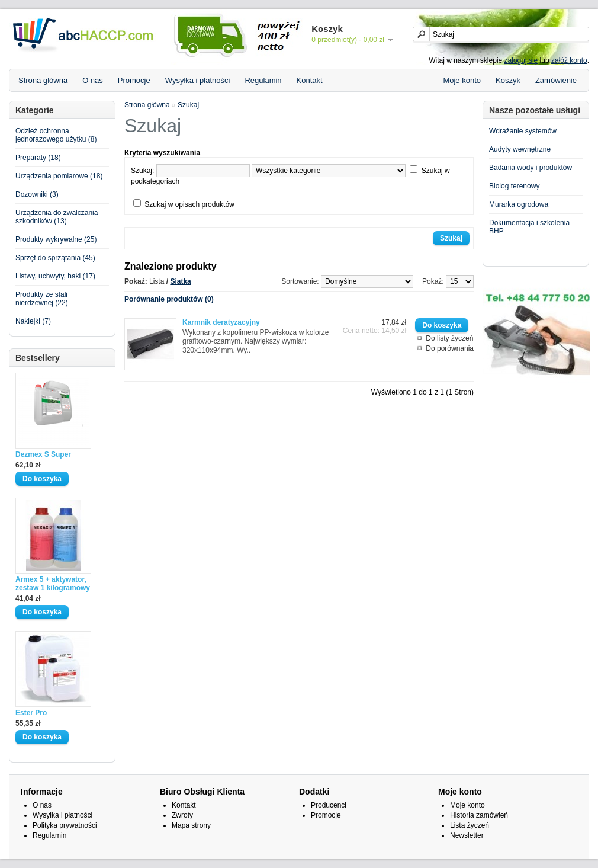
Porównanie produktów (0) (169, 299)
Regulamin (263, 80)
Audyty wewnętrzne (520, 149)
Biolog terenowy (514, 186)
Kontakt (310, 80)
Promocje (134, 80)
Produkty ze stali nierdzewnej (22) (42, 299)
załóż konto (569, 60)
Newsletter (467, 835)
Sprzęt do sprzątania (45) (55, 258)
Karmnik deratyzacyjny (221, 322)
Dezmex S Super (43, 454)
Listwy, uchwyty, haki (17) (55, 276)
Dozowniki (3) (37, 194)
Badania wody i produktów (531, 168)
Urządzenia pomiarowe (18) (59, 176)
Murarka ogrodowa (519, 204)
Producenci (329, 805)
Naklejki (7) (33, 321)
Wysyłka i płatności (198, 80)
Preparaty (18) (38, 158)
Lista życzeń (470, 825)
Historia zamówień (479, 815)
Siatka (180, 281)
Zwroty (182, 815)
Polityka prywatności (65, 825)
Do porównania (450, 348)
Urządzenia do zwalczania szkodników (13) (57, 217)
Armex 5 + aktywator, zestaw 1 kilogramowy (53, 584)
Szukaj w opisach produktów (189, 204)
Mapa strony (191, 825)
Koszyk (508, 80)
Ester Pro (31, 713)
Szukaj (188, 105)
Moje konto (462, 80)
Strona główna (43, 80)
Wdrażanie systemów (523, 131)
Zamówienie (556, 80)
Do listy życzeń (449, 338)
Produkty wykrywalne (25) (56, 239)
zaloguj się (521, 60)
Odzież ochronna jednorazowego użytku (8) (56, 135)
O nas (93, 80)
